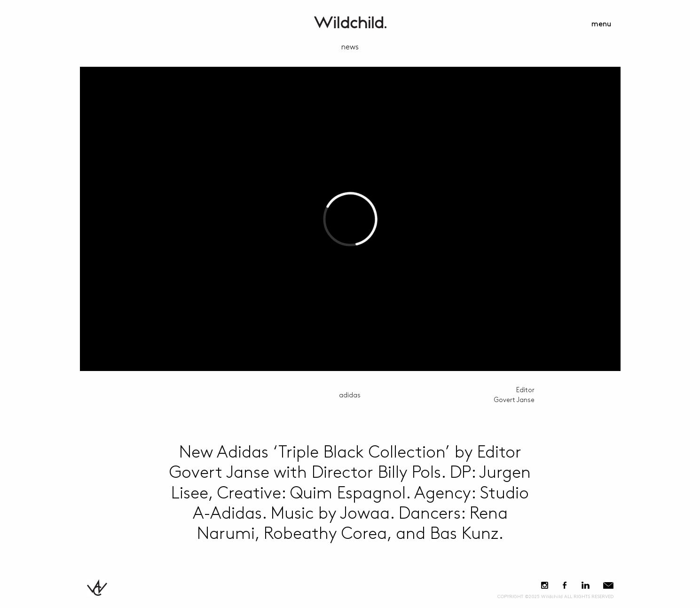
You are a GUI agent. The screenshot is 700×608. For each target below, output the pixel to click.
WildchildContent (350, 22)
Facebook (565, 585)
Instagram (545, 585)
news (350, 47)
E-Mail (608, 585)
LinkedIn (586, 585)
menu (601, 24)
